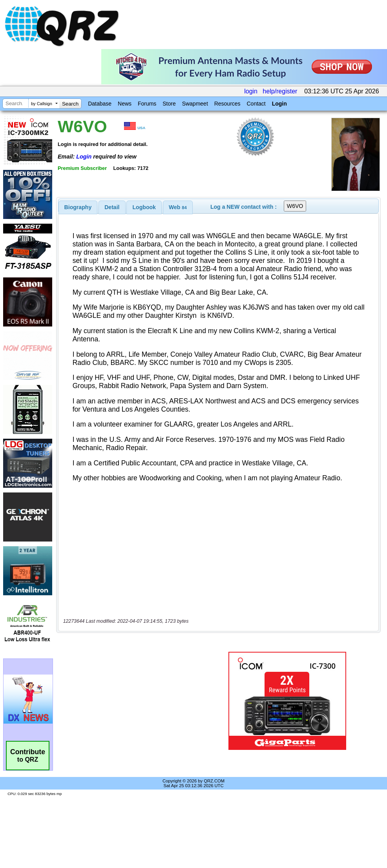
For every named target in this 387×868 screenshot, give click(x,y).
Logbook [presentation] (144, 207)
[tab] (78, 207)
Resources (227, 104)
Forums (147, 104)
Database (100, 104)
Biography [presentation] (78, 207)
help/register (280, 91)
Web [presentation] (178, 207)
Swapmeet (195, 104)
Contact (256, 104)
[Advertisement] (131, 701)
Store (169, 104)
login (251, 91)
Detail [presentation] (112, 207)
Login (279, 104)
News (125, 104)
